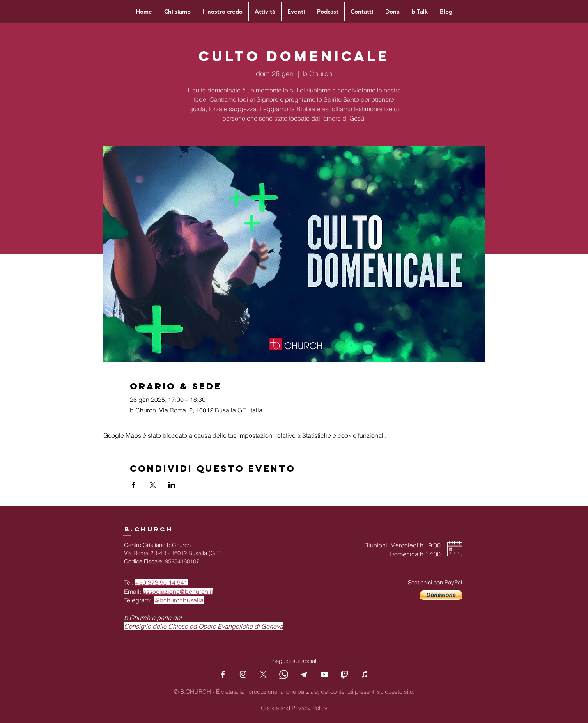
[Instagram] (243, 674)
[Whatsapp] (284, 674)
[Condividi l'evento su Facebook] (134, 485)
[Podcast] (365, 674)
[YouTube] (324, 674)
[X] (263, 674)
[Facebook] (223, 674)
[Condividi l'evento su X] (153, 485)
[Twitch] (344, 674)
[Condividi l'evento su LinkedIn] (172, 485)
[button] (441, 595)
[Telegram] (304, 674)
